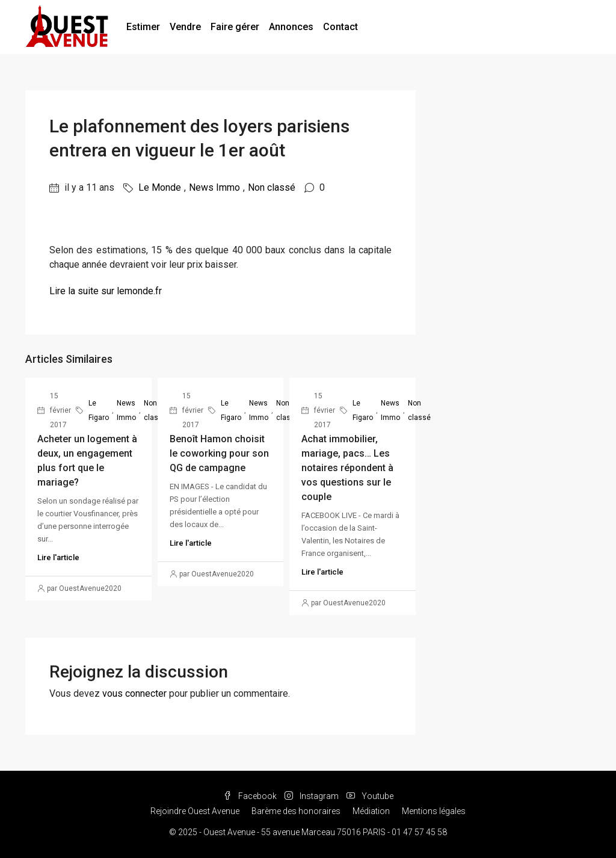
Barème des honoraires (296, 811)
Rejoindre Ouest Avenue (195, 811)
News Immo (214, 187)
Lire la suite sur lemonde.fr (106, 291)
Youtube (370, 796)
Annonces (291, 27)
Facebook (251, 796)
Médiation (371, 811)
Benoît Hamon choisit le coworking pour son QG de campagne (219, 453)
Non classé (272, 187)
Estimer (143, 27)
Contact (340, 27)
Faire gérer (235, 27)
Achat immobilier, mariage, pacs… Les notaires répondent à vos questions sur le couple (347, 468)
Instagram (313, 796)
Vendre (185, 27)
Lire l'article (58, 557)
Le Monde (160, 187)
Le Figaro (99, 410)
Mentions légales (434, 811)
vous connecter (134, 693)
